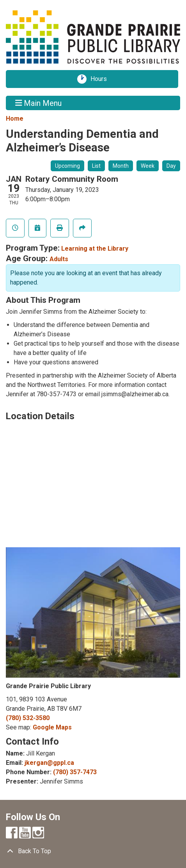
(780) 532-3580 (28, 718)
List (96, 166)
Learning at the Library (95, 249)
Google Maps (52, 727)
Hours (101, 79)
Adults (59, 259)
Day (171, 166)
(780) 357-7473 (75, 772)
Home (15, 119)
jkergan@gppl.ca (49, 763)
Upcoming (67, 166)
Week (148, 166)
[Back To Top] (93, 851)
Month (121, 166)
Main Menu (39, 103)
